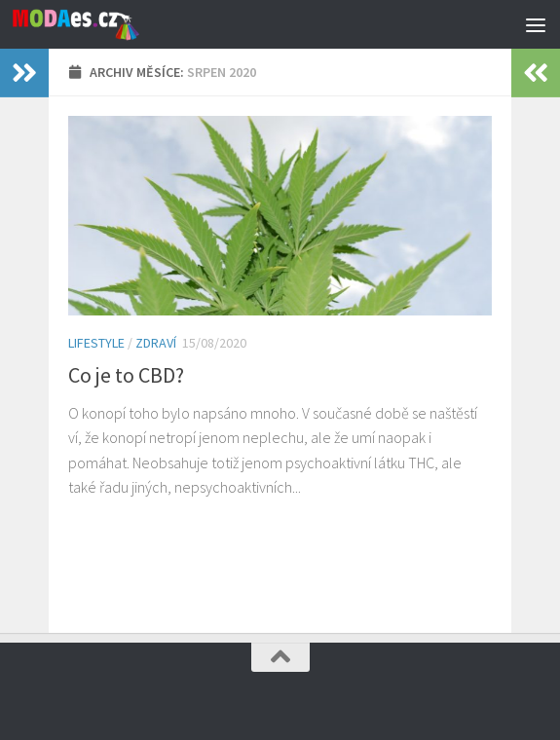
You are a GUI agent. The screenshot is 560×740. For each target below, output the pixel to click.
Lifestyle (96, 343)
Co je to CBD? (126, 375)
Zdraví (156, 343)
